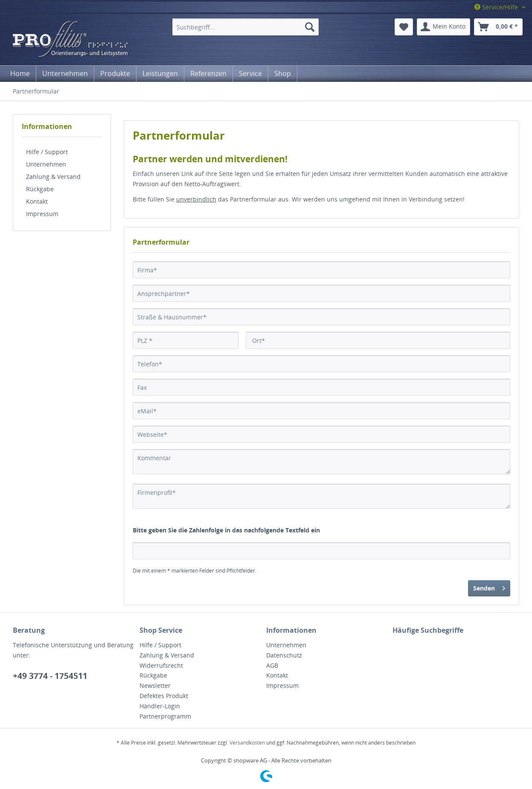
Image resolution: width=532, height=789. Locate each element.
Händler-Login (160, 706)
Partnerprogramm (165, 716)
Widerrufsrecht (161, 665)
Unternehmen (46, 164)
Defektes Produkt (164, 696)
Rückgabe (40, 189)
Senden (489, 587)
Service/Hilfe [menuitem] (497, 7)
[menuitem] (246, 27)
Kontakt (37, 201)
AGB (272, 665)
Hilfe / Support (47, 152)
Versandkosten (247, 743)
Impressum (42, 214)
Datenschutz (284, 655)
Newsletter (155, 685)
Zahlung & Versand (53, 177)
